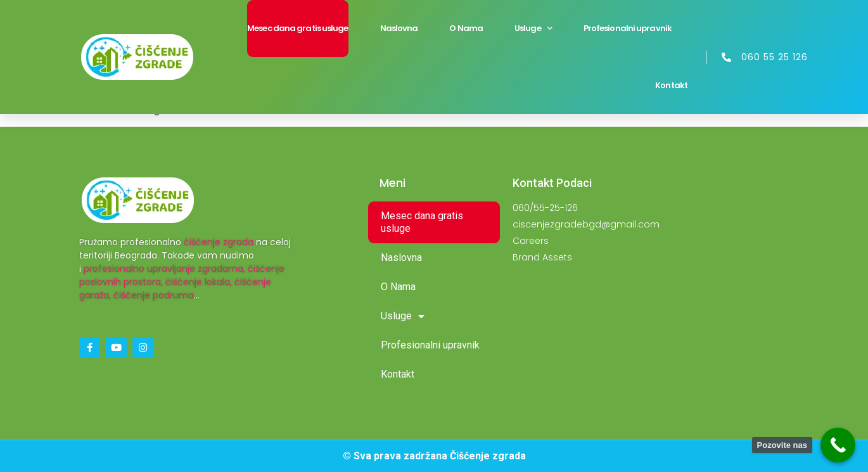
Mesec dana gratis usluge (297, 28)
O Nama (466, 28)
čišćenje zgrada (219, 242)
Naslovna (399, 28)
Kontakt (671, 85)
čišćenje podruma (154, 295)
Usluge (533, 28)
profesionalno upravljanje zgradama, (164, 269)
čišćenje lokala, (199, 282)
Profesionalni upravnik (628, 28)
